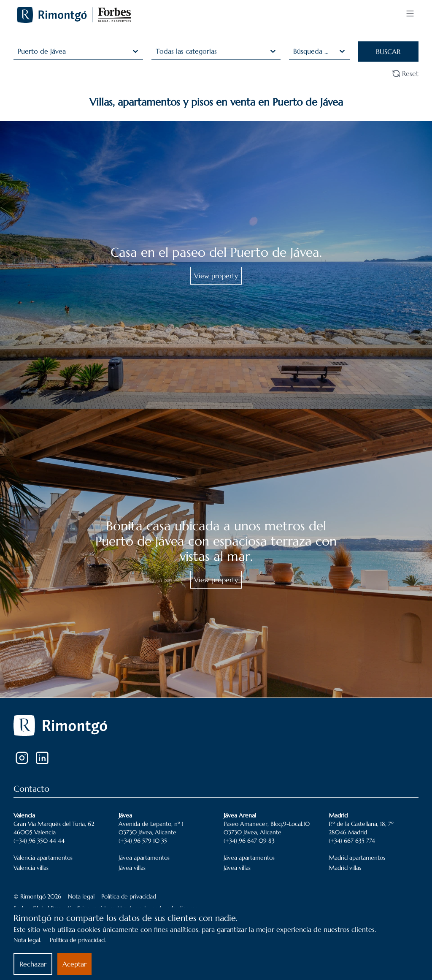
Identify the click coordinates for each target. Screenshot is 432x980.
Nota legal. (27, 940)
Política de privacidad (129, 896)
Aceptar (74, 964)
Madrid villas (345, 868)
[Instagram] (22, 758)
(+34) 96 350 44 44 (39, 841)
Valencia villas (31, 868)
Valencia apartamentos (43, 858)
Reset (405, 73)
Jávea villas (132, 868)
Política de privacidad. (78, 940)
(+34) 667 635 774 (352, 841)
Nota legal (81, 896)
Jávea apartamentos (144, 858)
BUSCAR (388, 52)
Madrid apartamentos (357, 858)
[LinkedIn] (42, 758)
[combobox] (19, 51)
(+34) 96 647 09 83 (249, 841)
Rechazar (33, 964)
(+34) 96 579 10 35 (143, 841)
